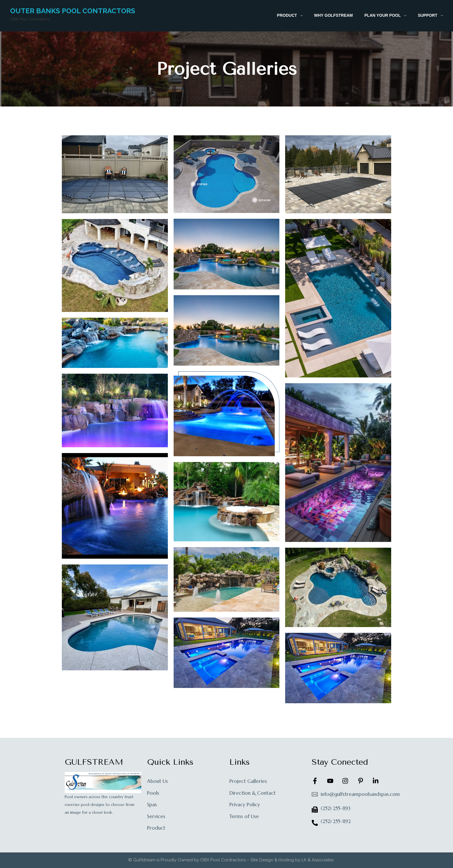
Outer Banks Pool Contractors (73, 11)
